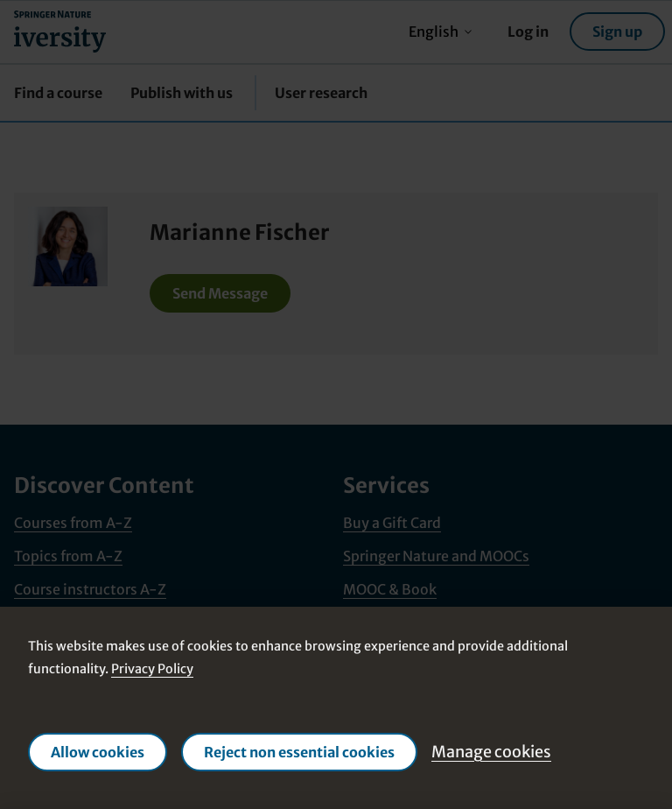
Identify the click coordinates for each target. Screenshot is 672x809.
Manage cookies (491, 752)
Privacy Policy (152, 669)
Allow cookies (98, 752)
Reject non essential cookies (299, 752)
